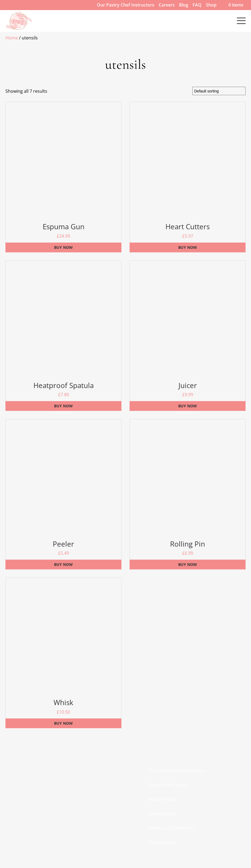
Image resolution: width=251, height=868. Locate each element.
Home (12, 38)
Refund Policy (162, 799)
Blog (184, 5)
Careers (167, 5)
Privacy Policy (162, 842)
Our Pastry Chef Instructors (126, 5)
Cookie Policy (162, 814)
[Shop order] (219, 91)
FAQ (197, 5)
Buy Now (63, 247)
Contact (17, 16)
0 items (232, 5)
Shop (211, 5)
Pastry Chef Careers (169, 785)
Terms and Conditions (171, 828)
